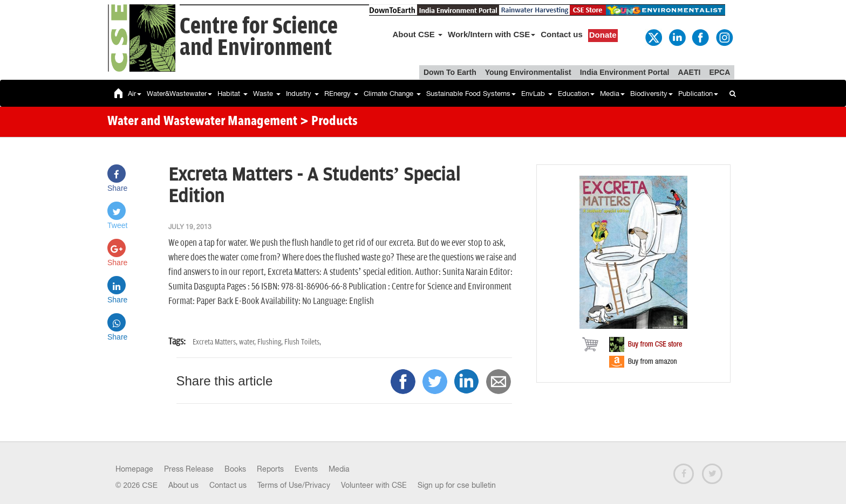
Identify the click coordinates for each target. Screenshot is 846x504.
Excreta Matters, (216, 342)
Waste (267, 94)
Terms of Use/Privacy (294, 485)
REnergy (341, 94)
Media (612, 94)
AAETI (689, 72)
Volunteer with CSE (374, 485)
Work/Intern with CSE (492, 34)
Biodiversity (651, 94)
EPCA (719, 72)
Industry (302, 94)
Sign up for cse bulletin (457, 485)
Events (306, 469)
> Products (329, 122)
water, (248, 342)
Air (135, 94)
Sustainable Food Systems (471, 94)
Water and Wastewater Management (204, 122)
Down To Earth (450, 72)
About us (183, 485)
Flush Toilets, (303, 342)
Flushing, (271, 342)
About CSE (418, 34)
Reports (270, 469)
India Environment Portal (625, 72)
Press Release (189, 469)
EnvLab (537, 94)
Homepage (134, 469)
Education (576, 94)
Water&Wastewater (179, 94)
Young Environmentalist (528, 72)
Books (235, 469)
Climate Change (392, 94)
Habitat (233, 94)
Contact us (562, 34)
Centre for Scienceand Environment (259, 37)
